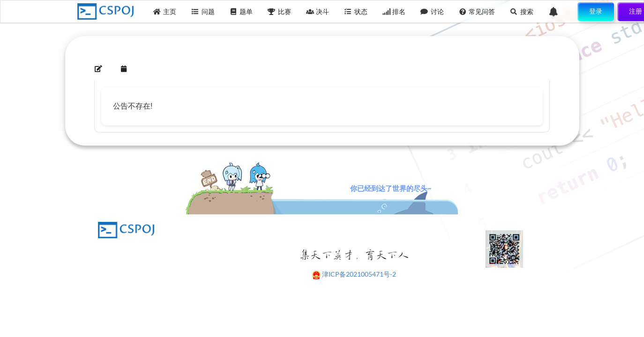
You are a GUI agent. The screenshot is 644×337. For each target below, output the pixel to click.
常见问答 (477, 11)
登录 (596, 11)
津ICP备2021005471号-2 (359, 274)
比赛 (279, 11)
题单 (241, 11)
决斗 (318, 11)
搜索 (522, 11)
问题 (203, 11)
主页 (165, 11)
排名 (394, 11)
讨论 (432, 11)
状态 (356, 11)
